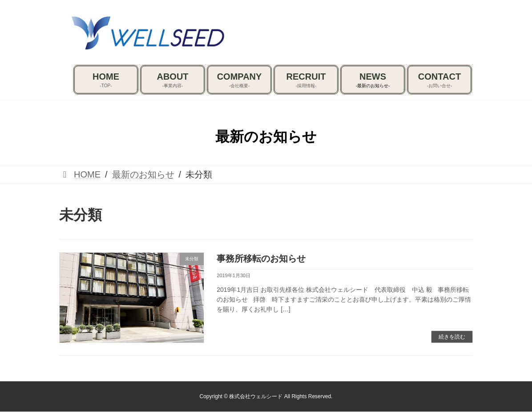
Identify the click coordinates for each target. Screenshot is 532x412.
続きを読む (452, 337)
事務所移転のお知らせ (261, 259)
